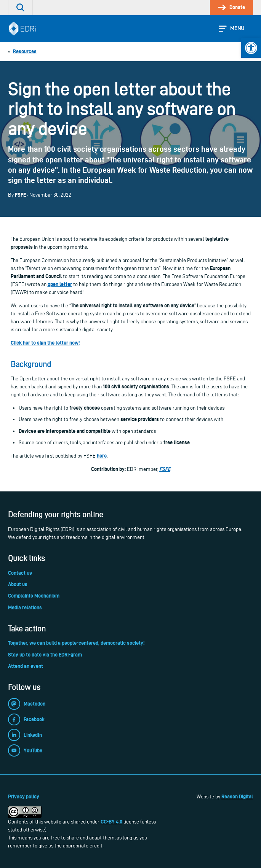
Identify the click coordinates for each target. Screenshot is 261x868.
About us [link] (18, 584)
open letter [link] (60, 284)
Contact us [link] (20, 573)
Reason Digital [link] (237, 796)
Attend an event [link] (26, 666)
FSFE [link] (165, 469)
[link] (251, 48)
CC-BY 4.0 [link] (111, 822)
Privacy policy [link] (24, 796)
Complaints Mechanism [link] (34, 596)
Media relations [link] (25, 607)
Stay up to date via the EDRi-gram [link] (45, 655)
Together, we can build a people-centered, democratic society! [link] (76, 643)
